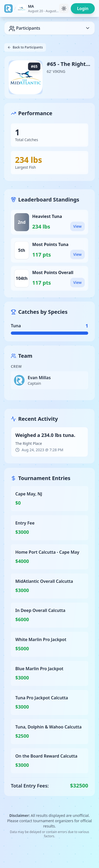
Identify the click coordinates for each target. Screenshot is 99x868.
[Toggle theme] (64, 8)
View (77, 226)
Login (83, 8)
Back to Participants (25, 47)
